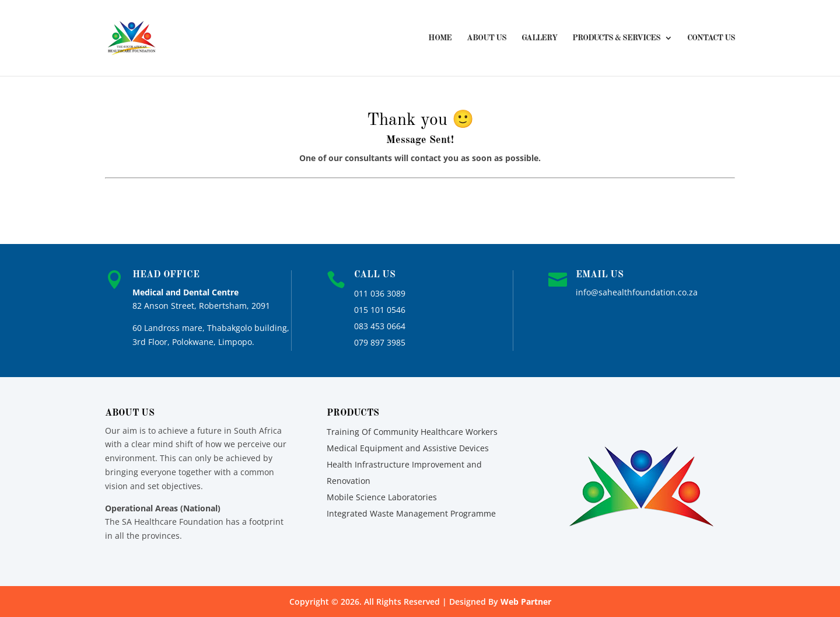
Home (440, 38)
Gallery (539, 38)
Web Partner (526, 602)
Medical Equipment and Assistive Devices (408, 448)
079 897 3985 (380, 342)
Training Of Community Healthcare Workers (412, 432)
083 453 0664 (380, 326)
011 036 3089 (380, 293)
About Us (487, 38)
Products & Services (616, 38)
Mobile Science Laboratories (382, 497)
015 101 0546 (380, 310)
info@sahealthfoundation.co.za (637, 292)
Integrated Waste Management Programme (411, 513)
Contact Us (711, 38)
